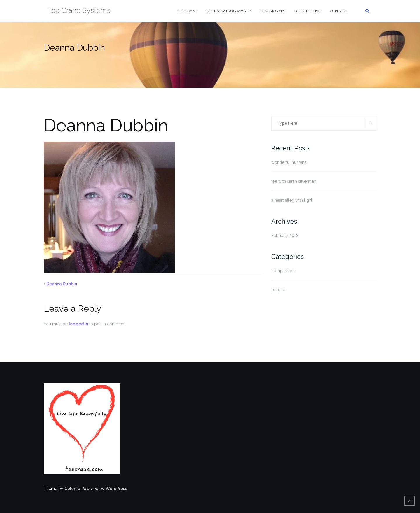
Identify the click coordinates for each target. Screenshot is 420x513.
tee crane (187, 11)
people (278, 290)
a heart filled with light (292, 200)
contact (339, 11)
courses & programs (226, 11)
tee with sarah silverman (294, 181)
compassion (283, 271)
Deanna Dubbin (62, 284)
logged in (78, 324)
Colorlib (72, 489)
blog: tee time (307, 11)
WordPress (116, 489)
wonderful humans (289, 162)
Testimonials (272, 11)
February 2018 (285, 236)
